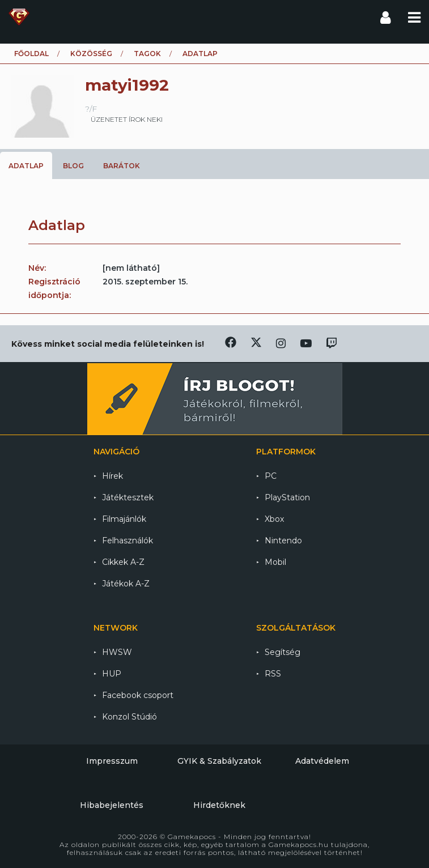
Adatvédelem (322, 761)
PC (271, 476)
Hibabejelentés (112, 805)
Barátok (122, 166)
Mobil (275, 562)
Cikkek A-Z (123, 562)
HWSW (117, 652)
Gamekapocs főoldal (19, 17)
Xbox (274, 519)
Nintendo (283, 541)
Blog (73, 166)
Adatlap (26, 166)
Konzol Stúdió (129, 717)
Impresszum (112, 761)
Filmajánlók (124, 519)
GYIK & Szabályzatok (219, 761)
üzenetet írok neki (127, 119)
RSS (273, 674)
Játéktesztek (128, 497)
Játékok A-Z (126, 584)
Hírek (112, 476)
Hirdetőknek (219, 805)
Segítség (283, 652)
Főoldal (31, 54)
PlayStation (287, 497)
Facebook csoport (138, 695)
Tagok (147, 54)
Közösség (91, 54)
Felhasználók (128, 541)
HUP (112, 674)
